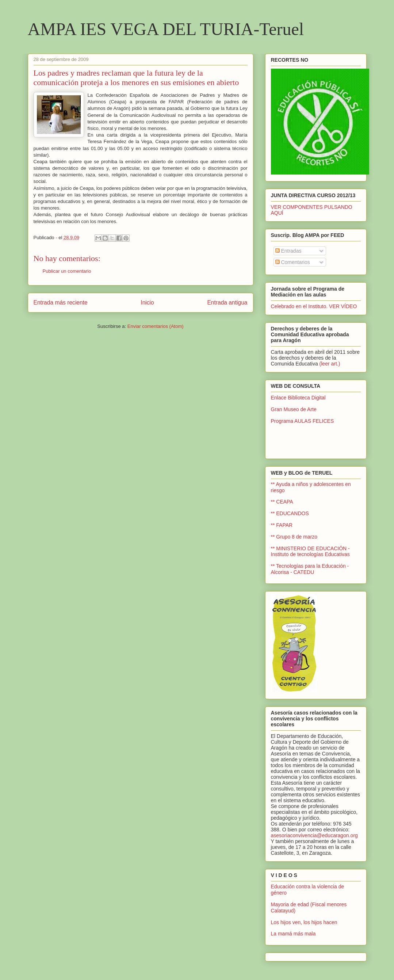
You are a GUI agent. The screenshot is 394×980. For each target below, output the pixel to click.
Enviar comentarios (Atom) (156, 326)
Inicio (147, 303)
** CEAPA (282, 502)
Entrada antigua (227, 303)
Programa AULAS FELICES (303, 421)
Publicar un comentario (67, 271)
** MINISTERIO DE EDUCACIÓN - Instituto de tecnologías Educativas (310, 552)
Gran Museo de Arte (294, 409)
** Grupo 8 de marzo (294, 537)
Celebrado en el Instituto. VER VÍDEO (314, 306)
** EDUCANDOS (290, 513)
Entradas (288, 251)
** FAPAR (282, 525)
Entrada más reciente (61, 303)
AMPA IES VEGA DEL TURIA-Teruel (166, 29)
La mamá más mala (293, 934)
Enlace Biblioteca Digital (298, 398)
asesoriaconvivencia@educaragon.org (314, 835)
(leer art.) (330, 364)
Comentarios (293, 262)
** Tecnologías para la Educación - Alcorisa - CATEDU (310, 569)
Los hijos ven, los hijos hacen (304, 922)
